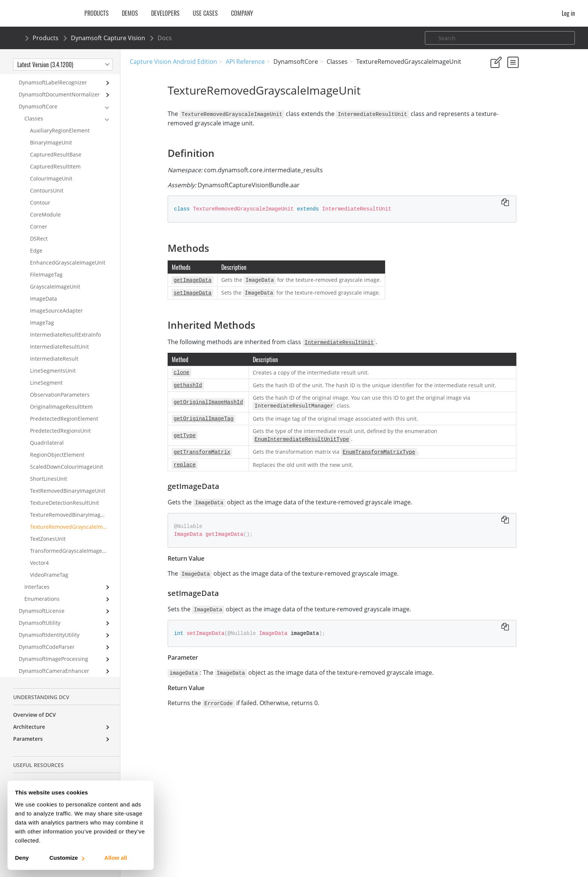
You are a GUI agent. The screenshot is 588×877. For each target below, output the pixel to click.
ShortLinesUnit (49, 472)
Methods (501, 145)
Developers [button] (165, 13)
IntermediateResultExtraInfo (65, 327)
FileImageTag (46, 267)
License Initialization (40, 775)
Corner (39, 219)
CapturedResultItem (55, 159)
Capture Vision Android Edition (173, 62)
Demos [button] (130, 13)
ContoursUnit (47, 183)
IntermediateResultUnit (59, 339)
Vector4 (39, 556)
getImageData (515, 166)
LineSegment (46, 375)
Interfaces (37, 580)
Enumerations (42, 592)
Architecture (29, 720)
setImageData (514, 176)
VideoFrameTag (49, 568)
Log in (568, 13)
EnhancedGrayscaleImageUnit (68, 255)
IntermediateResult (54, 351)
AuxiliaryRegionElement (60, 123)
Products (46, 38)
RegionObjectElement (57, 448)
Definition (502, 135)
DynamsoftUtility (40, 616)
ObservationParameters (60, 387)
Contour (40, 195)
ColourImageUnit (51, 171)
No (519, 98)
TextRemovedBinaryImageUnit (68, 484)
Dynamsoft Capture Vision (108, 38)
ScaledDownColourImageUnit (67, 460)
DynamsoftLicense (42, 604)
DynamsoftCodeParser (47, 640)
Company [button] (242, 13)
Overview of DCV (34, 708)
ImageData (43, 291)
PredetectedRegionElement (64, 411)
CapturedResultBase (56, 147)
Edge (36, 243)
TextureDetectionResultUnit (64, 496)
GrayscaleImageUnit (55, 279)
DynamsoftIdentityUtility (49, 628)
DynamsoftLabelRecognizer (53, 75)
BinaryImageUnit (51, 135)
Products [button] (97, 13)
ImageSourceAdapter (56, 303)
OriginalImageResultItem (61, 399)
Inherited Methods (513, 156)
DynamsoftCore (38, 99)
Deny (22, 858)
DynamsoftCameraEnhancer (54, 664)
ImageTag (42, 315)
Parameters (28, 732)
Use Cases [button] (205, 13)
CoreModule (45, 207)
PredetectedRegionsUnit (60, 423)
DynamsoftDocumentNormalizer (59, 87)
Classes (34, 111)
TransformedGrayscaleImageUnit (71, 544)
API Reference (245, 62)
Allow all (116, 858)
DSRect (39, 231)
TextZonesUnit (48, 532)
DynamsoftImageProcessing (53, 652)
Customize (67, 858)
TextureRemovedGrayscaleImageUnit (75, 520)
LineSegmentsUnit (53, 363)
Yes (492, 98)
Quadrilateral (47, 435)
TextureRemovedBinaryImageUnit (72, 508)
